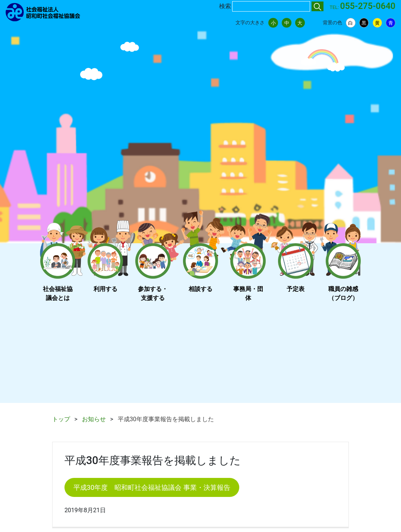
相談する (200, 289)
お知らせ (94, 419)
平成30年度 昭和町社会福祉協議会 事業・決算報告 (152, 487)
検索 (225, 6)
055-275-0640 (368, 6)
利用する (105, 289)
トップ (61, 419)
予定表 (296, 289)
